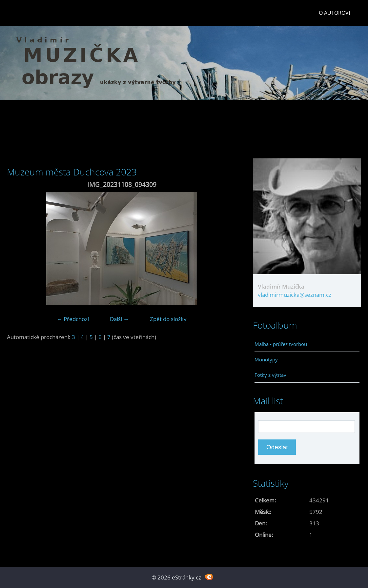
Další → (119, 319)
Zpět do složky (168, 319)
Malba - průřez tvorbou (281, 344)
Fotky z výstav (270, 375)
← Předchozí (73, 319)
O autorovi (334, 13)
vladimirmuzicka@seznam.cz (295, 295)
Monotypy (266, 359)
